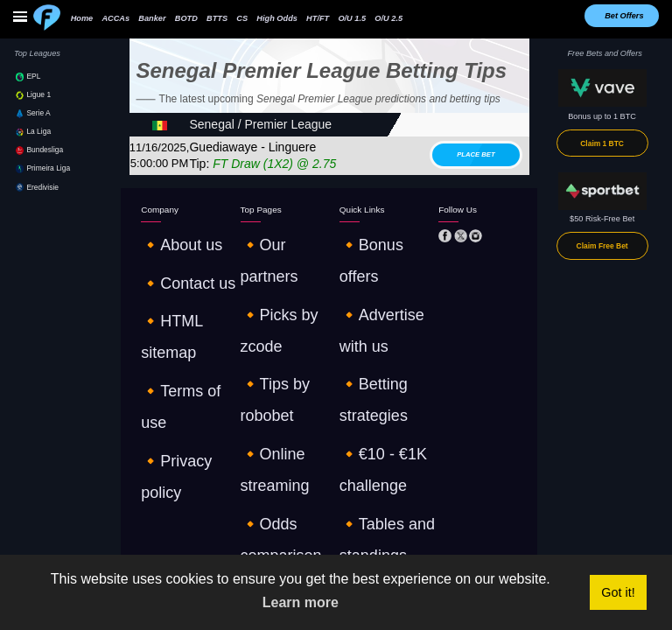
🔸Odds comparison (277, 306)
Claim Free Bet (602, 246)
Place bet (476, 154)
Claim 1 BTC (602, 143)
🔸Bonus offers (367, 234)
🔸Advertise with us (375, 253)
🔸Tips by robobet (273, 270)
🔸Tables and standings (382, 306)
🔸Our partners (268, 234)
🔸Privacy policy (170, 306)
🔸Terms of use (169, 289)
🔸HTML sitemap (172, 270)
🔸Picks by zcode (272, 253)
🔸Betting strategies (375, 270)
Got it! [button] (618, 592)
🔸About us (161, 234)
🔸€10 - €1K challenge (380, 289)
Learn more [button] (301, 602)
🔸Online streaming (276, 289)
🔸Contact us (165, 253)
